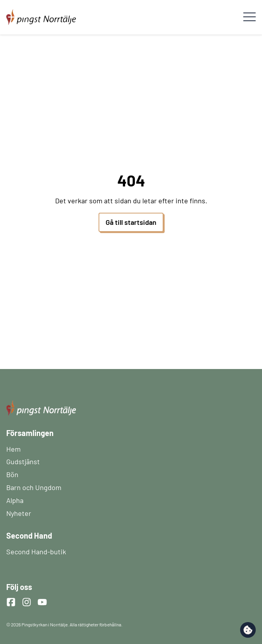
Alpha (15, 500)
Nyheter (19, 513)
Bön (12, 474)
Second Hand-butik (36, 552)
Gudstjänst (23, 461)
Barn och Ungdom (34, 487)
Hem (13, 449)
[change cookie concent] (248, 630)
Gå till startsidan (131, 222)
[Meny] (249, 17)
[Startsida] (41, 13)
